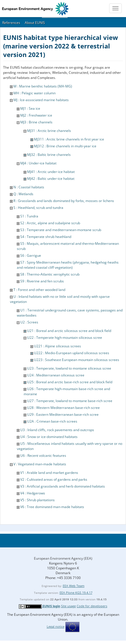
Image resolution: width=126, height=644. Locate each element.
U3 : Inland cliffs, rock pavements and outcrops (57, 430)
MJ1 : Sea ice (30, 108)
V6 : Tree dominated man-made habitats (52, 507)
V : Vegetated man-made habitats (40, 464)
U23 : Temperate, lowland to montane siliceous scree (69, 368)
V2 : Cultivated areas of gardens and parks (54, 479)
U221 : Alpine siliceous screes (57, 346)
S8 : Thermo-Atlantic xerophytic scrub (50, 274)
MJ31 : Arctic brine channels (49, 131)
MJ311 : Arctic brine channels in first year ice (69, 139)
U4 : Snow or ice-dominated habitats (49, 437)
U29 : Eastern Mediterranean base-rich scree (63, 414)
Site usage (68, 606)
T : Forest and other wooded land (39, 290)
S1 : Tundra (29, 216)
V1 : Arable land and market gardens (49, 473)
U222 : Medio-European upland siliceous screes (72, 353)
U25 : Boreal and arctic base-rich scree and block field (70, 382)
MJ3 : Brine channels (36, 122)
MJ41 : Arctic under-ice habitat (51, 172)
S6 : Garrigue (31, 255)
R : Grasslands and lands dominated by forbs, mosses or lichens (64, 201)
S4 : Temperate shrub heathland (46, 237)
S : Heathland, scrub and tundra (38, 208)
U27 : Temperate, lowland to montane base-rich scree (70, 401)
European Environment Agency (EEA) (63, 558)
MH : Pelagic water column (34, 93)
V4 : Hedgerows (33, 493)
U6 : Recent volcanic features (43, 456)
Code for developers (92, 606)
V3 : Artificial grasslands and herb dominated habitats (63, 486)
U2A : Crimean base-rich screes (52, 421)
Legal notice (56, 626)
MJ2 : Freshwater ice (36, 115)
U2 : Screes (29, 322)
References (11, 23)
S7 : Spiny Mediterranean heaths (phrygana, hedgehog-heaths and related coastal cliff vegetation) (68, 265)
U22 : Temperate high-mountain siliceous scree (65, 338)
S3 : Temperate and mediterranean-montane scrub (61, 230)
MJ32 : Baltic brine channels (49, 155)
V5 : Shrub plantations (37, 500)
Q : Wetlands (23, 194)
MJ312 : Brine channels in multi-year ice (65, 146)
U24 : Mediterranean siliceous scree (56, 375)
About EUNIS (35, 23)
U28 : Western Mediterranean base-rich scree (63, 408)
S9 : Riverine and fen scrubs (42, 281)
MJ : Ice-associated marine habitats (41, 100)
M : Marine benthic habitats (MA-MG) (43, 86)
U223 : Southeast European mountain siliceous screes (77, 360)
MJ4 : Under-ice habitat (38, 163)
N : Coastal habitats (29, 187)
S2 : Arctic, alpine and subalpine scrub (50, 223)
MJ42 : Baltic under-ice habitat (51, 179)
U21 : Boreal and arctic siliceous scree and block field (69, 331)
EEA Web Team (74, 586)
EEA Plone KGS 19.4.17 (76, 593)
